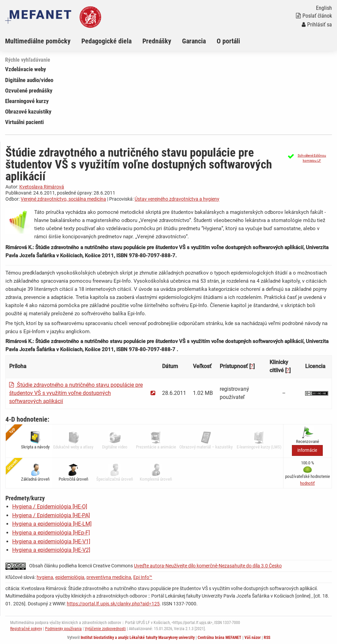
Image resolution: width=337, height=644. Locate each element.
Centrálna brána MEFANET (220, 638)
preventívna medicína (109, 577)
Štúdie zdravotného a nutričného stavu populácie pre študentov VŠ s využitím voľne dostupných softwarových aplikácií (76, 393)
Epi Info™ (143, 577)
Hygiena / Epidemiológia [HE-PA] (51, 515)
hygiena (45, 577)
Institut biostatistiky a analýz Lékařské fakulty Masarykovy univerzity (138, 638)
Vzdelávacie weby (26, 69)
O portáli (228, 41)
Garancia (194, 41)
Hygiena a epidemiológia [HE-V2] (51, 550)
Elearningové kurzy (27, 101)
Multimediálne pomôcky (38, 41)
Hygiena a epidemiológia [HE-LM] (52, 524)
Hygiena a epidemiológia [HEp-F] (51, 533)
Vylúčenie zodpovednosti (105, 629)
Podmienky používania (63, 629)
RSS (267, 638)
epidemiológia (70, 577)
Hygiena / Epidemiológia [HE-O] (50, 507)
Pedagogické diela (106, 41)
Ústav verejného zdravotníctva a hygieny (177, 199)
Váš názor (253, 638)
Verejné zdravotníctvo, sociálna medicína (63, 199)
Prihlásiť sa (317, 25)
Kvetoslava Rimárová (42, 187)
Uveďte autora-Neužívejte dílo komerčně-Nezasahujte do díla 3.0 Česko (208, 566)
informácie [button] (307, 450)
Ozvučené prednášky (29, 90)
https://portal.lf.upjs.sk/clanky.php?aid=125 (113, 604)
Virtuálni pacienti (24, 122)
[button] (309, 158)
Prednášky (157, 41)
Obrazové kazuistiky (28, 112)
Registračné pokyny (26, 629)
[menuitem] (43, 41)
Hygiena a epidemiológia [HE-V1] (51, 541)
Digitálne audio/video (29, 80)
